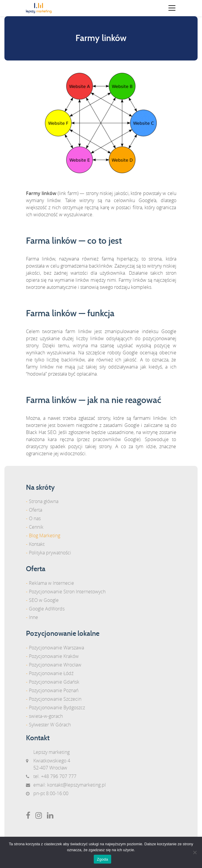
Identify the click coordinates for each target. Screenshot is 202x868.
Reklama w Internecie (51, 583)
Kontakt (37, 544)
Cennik (36, 527)
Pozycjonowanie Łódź (51, 673)
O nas (35, 518)
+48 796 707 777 (59, 776)
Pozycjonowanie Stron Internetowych (67, 592)
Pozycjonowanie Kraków (54, 656)
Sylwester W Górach (50, 725)
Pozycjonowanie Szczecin (55, 699)
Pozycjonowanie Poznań (54, 690)
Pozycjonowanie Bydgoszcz (57, 707)
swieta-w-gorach (46, 716)
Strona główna (44, 501)
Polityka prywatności (50, 553)
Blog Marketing (45, 535)
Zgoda (102, 859)
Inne (33, 617)
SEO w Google (44, 600)
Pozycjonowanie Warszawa (56, 648)
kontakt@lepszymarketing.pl (77, 785)
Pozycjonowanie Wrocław (55, 665)
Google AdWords (47, 609)
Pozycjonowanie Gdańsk (54, 682)
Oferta (36, 510)
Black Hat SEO (41, 432)
